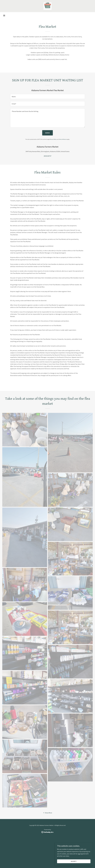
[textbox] (48, 96)
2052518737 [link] (47, 156)
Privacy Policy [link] (53, 139)
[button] (4, 16)
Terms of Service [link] (63, 139)
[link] (47, 6)
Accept (74, 861)
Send (47, 133)
